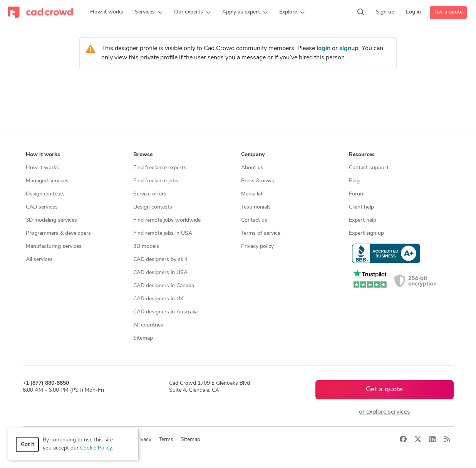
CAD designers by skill (160, 260)
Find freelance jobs (156, 181)
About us (252, 168)
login (323, 49)
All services (39, 260)
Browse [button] (143, 155)
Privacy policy (257, 247)
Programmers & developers (58, 233)
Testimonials (256, 207)
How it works (42, 168)
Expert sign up (366, 233)
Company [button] (253, 155)
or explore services (385, 412)
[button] (149, 12)
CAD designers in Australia (165, 312)
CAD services (42, 207)
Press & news (258, 181)
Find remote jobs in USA (163, 233)
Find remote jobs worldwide (167, 220)
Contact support (369, 168)
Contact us (254, 220)
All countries (148, 325)
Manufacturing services (54, 247)
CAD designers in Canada (164, 286)
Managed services (47, 181)
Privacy (143, 440)
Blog (354, 181)
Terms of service (261, 233)
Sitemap (143, 338)
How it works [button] (43, 155)
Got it (28, 445)
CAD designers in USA (160, 273)
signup (349, 49)
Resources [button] (362, 155)
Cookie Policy (96, 448)
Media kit (252, 194)
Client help (361, 207)
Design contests (45, 194)
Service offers (150, 194)
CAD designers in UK (158, 299)
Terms (166, 440)
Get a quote (448, 12)
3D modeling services (51, 220)
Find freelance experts (160, 168)
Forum (357, 194)
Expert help (363, 220)
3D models (146, 247)
